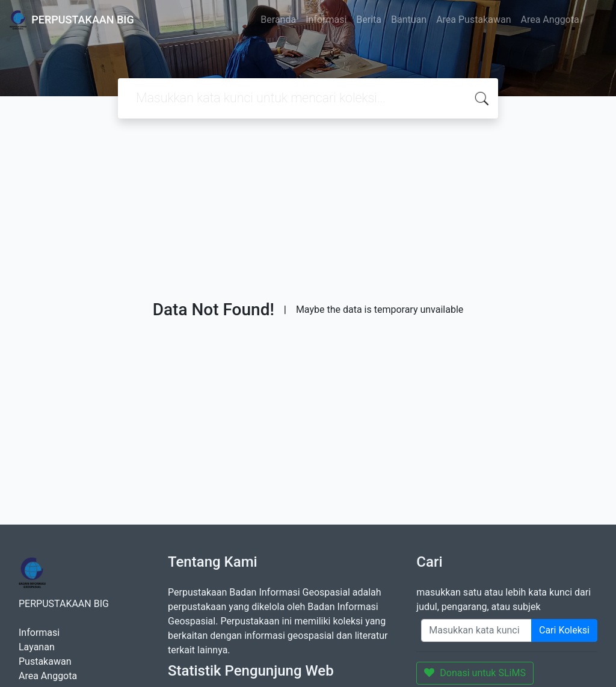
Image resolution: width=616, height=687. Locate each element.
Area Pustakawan (473, 20)
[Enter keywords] (476, 630)
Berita (369, 20)
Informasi (326, 20)
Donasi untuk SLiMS (475, 673)
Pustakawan (45, 661)
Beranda (278, 20)
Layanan (37, 647)
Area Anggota (550, 20)
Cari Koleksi (564, 630)
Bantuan (409, 20)
